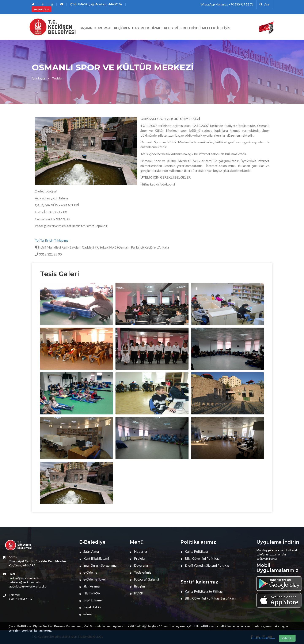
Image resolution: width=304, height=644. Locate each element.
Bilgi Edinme (90, 600)
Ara (264, 4)
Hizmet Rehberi (164, 28)
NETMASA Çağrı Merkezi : (96, 4)
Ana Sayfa (38, 78)
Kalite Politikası (194, 551)
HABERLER (141, 28)
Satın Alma (89, 551)
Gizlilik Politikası (263, 638)
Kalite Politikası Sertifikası (202, 591)
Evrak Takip (90, 607)
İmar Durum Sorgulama (98, 565)
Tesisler (57, 78)
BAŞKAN (86, 28)
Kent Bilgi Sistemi (94, 558)
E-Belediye (189, 28)
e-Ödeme (88, 572)
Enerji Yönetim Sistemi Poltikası (205, 565)
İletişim (224, 28)
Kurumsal (103, 28)
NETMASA (90, 593)
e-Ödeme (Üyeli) (93, 579)
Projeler (138, 558)
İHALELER (207, 28)
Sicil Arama (89, 586)
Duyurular (139, 565)
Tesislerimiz (141, 572)
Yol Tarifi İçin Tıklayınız (52, 240)
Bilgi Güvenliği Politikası (200, 558)
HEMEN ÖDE (41, 9)
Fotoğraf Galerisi (144, 579)
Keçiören (122, 28)
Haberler (139, 551)
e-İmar (86, 614)
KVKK (137, 593)
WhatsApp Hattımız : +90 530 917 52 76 (227, 4)
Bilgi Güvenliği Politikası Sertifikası (208, 598)
